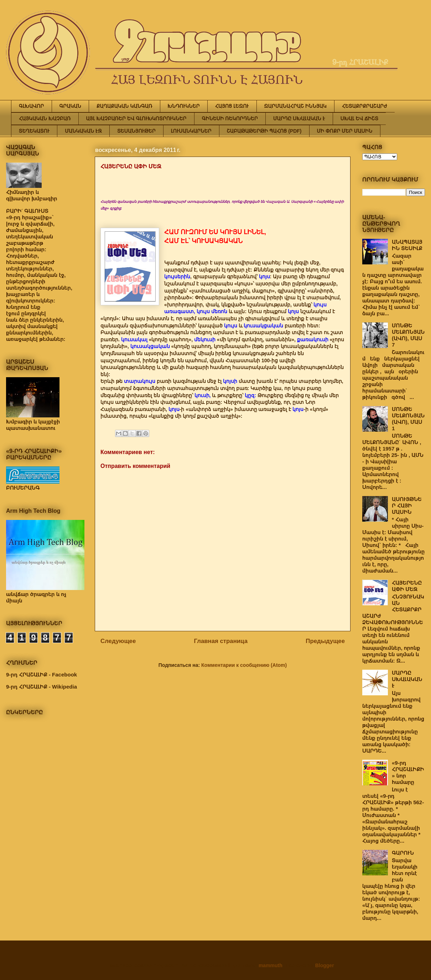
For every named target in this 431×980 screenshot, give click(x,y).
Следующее (118, 641)
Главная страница (221, 641)
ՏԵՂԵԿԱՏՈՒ (34, 131)
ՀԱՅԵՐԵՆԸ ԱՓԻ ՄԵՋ (407, 586)
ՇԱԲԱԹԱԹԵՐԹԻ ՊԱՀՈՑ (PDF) (264, 131)
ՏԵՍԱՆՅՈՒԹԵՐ (136, 131)
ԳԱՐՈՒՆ (403, 853)
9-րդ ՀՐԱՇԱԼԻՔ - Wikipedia (41, 687)
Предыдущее (325, 641)
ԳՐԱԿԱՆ (71, 106)
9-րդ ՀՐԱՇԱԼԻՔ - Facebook (41, 675)
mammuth (271, 965)
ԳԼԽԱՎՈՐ (32, 106)
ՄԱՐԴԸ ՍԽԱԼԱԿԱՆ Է (299, 118)
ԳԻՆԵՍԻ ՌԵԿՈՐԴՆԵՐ (230, 118)
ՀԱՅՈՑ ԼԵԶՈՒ (232, 106)
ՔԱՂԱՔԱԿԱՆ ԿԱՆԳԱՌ (124, 106)
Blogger (324, 965)
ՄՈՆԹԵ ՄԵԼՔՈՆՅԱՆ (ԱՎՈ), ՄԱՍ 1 (408, 419)
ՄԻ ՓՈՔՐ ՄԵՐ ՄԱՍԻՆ (345, 131)
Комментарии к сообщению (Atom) (244, 665)
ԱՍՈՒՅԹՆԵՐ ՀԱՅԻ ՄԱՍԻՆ (407, 505)
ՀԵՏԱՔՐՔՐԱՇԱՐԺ (365, 106)
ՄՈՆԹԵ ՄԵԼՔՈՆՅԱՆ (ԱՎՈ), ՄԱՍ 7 (408, 335)
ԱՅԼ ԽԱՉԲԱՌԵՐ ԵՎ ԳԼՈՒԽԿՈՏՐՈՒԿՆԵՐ (136, 118)
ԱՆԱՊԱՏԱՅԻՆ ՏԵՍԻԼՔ (407, 245)
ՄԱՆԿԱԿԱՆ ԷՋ (83, 131)
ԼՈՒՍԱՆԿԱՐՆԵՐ (191, 131)
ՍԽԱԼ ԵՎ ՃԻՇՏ (359, 118)
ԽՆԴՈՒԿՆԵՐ (184, 106)
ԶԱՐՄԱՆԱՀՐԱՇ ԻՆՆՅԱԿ (295, 106)
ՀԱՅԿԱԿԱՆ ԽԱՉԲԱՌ (45, 118)
